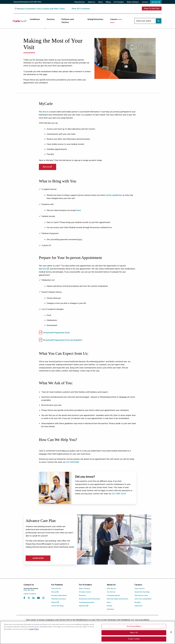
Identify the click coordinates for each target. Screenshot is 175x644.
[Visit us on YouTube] (38, 598)
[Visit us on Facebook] (24, 598)
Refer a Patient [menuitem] (133, 2)
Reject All (134, 637)
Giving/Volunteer (95, 19)
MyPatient (84, 606)
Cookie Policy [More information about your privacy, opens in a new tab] (34, 633)
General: (27, 2)
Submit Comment (30, 594)
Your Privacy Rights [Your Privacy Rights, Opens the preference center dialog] (134, 631)
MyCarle (43, 112)
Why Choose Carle (141, 595)
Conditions (35, 19)
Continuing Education (87, 602)
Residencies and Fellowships (90, 599)
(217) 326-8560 (77, 623)
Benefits (138, 602)
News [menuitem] (101, 2)
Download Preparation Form (54, 332)
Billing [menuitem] (108, 2)
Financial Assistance (59, 599)
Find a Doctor (56, 589)
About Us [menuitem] (92, 2)
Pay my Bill (55, 592)
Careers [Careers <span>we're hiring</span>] (116, 21)
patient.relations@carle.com (128, 623)
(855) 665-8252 (104, 623)
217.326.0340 (73, 462)
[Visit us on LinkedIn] (34, 598)
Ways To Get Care (152, 8)
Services (51, 19)
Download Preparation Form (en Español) (61, 340)
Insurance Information (59, 595)
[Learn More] (114, 539)
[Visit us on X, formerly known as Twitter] (29, 598)
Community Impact (113, 595)
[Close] (171, 636)
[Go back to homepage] (19, 21)
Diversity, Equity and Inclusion (117, 599)
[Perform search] (158, 21)
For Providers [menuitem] (119, 2)
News (109, 602)
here (110, 227)
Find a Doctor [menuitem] (80, 2)
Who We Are (111, 589)
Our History (111, 592)
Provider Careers (85, 592)
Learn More (38, 558)
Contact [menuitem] (145, 2)
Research (82, 595)
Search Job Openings (142, 592)
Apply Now (138, 606)
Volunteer (111, 609)
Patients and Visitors (68, 21)
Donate (110, 606)
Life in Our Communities (143, 599)
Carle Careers (140, 589)
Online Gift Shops (58, 606)
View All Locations (81, 9)
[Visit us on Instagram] (43, 598)
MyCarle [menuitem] (155, 2)
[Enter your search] (148, 21)
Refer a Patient (85, 589)
